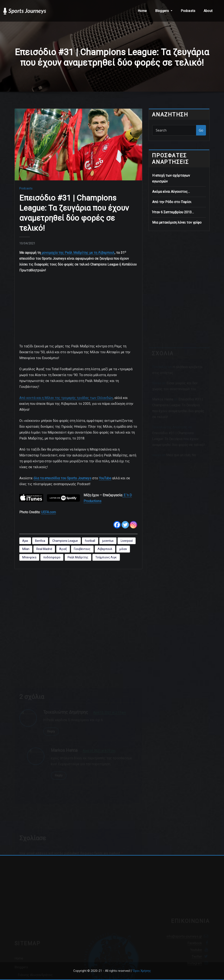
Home (142, 11)
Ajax (25, 541)
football (90, 541)
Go (201, 130)
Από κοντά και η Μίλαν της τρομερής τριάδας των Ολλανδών (66, 398)
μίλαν (123, 549)
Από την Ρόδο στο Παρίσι (172, 202)
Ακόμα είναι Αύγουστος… (171, 192)
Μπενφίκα (29, 557)
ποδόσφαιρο (52, 557)
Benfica (40, 541)
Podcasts (188, 11)
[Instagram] (133, 525)
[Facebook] (117, 525)
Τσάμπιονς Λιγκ (106, 557)
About (208, 11)
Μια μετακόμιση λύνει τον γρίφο (177, 222)
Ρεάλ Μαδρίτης (78, 557)
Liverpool (127, 541)
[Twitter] (125, 525)
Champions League (65, 541)
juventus (108, 541)
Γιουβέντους (82, 549)
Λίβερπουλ (105, 549)
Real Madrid (44, 549)
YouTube (105, 478)
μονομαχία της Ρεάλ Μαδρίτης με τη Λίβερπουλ (78, 253)
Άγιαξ (63, 549)
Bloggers (164, 11)
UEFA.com (48, 512)
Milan (26, 549)
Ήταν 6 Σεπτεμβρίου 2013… (173, 212)
